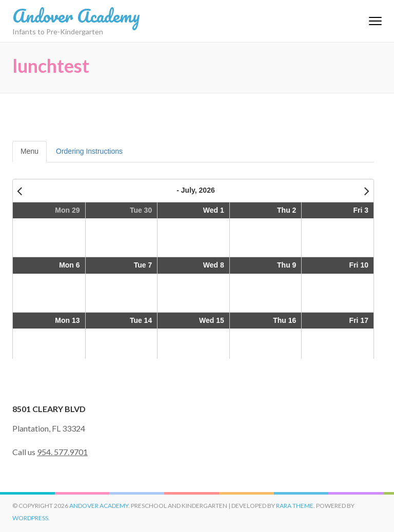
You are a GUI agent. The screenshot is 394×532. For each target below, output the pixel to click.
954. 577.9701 (62, 452)
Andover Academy (76, 15)
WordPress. (31, 518)
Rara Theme (295, 506)
